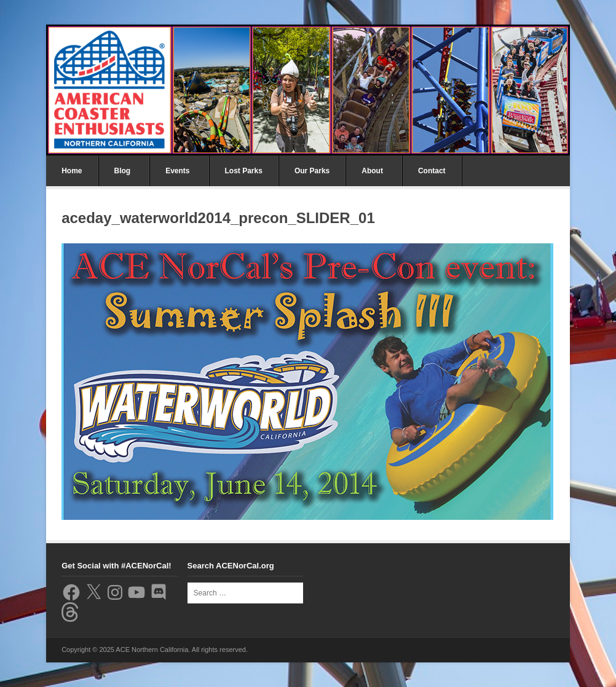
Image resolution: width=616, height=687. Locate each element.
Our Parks (312, 171)
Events (177, 171)
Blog (123, 171)
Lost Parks (244, 171)
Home (72, 171)
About (372, 171)
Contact (432, 171)
